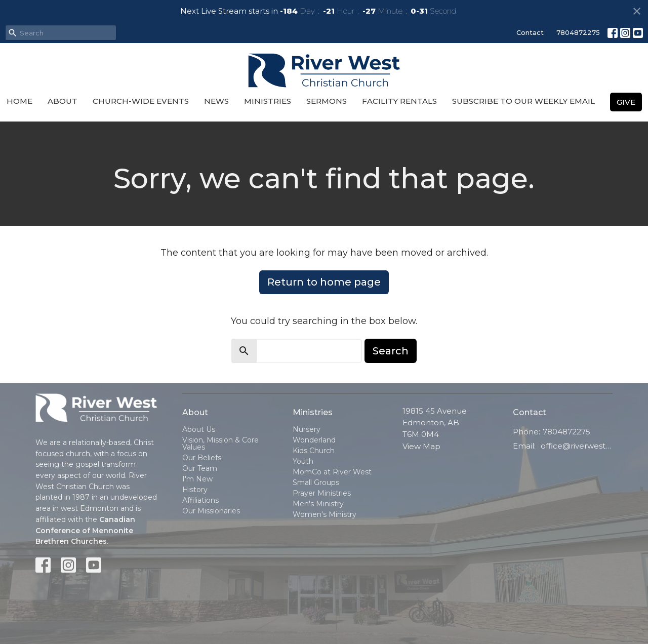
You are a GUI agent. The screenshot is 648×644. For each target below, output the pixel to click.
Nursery (307, 429)
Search (391, 351)
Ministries (268, 101)
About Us (199, 429)
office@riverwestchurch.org (577, 446)
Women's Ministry (325, 514)
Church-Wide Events (141, 101)
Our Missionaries (211, 511)
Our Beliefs (202, 458)
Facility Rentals (399, 101)
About (63, 101)
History (195, 490)
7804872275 (578, 32)
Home (19, 101)
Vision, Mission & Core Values (220, 444)
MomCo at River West (332, 472)
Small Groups (316, 482)
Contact (530, 32)
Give (626, 102)
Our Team (200, 468)
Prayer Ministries (322, 493)
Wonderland (314, 440)
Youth (303, 461)
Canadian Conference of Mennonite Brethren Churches (85, 530)
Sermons (327, 101)
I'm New (197, 479)
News (216, 101)
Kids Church (314, 451)
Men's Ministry (318, 504)
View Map (421, 446)
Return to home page (324, 282)
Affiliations (200, 500)
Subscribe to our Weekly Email (523, 101)
